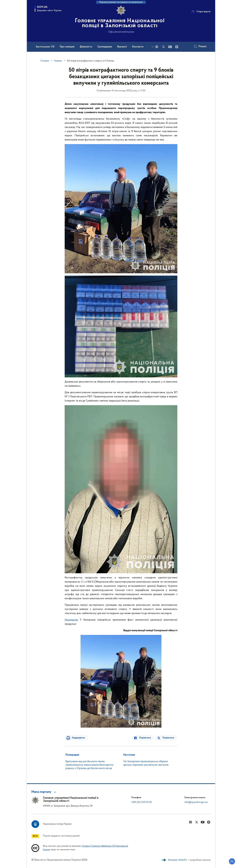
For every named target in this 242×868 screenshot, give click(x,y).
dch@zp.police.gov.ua (196, 802)
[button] (44, 792)
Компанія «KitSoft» (178, 860)
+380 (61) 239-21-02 (141, 802)
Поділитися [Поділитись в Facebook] (146, 738)
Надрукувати (77, 738)
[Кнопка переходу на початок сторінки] (230, 861)
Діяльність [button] (86, 47)
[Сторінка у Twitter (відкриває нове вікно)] (163, 47)
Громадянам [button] (105, 47)
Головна (45, 61)
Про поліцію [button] (67, 47)
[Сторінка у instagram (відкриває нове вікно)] (177, 47)
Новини (58, 61)
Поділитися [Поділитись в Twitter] (168, 738)
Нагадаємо (71, 620)
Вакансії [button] (122, 47)
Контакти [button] (138, 47)
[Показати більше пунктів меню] (153, 47)
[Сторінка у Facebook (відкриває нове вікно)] (157, 47)
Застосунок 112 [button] (45, 47)
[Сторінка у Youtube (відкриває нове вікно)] (170, 47)
